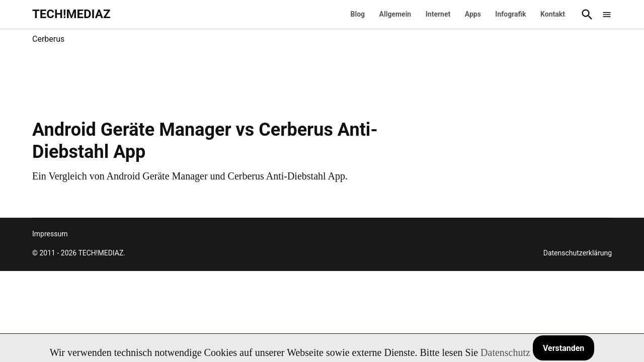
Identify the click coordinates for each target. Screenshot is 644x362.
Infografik (510, 14)
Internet (438, 14)
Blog (358, 14)
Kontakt (553, 14)
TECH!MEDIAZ (71, 14)
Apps (473, 14)
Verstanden (563, 348)
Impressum (50, 234)
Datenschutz (505, 352)
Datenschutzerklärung (578, 253)
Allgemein (395, 14)
